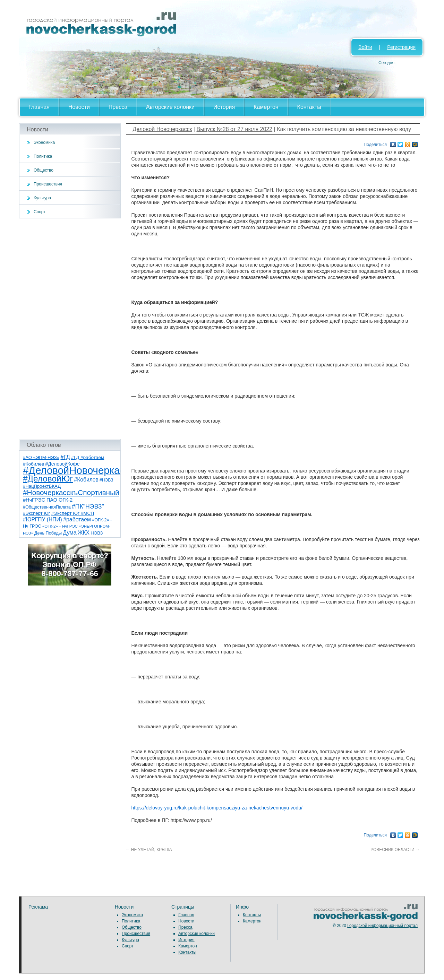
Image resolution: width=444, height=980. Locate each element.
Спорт (40, 212)
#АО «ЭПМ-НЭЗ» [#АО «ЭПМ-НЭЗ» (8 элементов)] (41, 457)
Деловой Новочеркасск (163, 129)
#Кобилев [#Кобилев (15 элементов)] (86, 480)
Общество (44, 170)
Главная (39, 107)
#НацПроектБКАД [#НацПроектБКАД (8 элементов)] (42, 486)
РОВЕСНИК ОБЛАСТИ (395, 850)
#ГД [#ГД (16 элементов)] (65, 457)
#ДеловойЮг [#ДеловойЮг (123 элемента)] (48, 479)
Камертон (266, 107)
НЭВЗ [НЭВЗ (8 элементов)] (97, 533)
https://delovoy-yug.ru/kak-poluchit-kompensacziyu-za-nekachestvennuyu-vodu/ (217, 808)
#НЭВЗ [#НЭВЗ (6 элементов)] (106, 480)
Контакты (309, 107)
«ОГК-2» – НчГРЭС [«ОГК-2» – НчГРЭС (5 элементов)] (60, 526)
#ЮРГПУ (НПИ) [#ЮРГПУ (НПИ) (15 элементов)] (42, 519)
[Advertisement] (70, 329)
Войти (365, 47)
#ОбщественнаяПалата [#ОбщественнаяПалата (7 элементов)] (47, 507)
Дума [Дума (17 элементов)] (70, 532)
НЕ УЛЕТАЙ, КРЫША (149, 850)
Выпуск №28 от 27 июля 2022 (234, 129)
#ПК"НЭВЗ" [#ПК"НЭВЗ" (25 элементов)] (88, 506)
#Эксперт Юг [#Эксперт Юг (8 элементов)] (36, 513)
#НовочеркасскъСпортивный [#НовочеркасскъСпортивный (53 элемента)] (71, 492)
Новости (79, 107)
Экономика (44, 142)
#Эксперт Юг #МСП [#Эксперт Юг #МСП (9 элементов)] (73, 513)
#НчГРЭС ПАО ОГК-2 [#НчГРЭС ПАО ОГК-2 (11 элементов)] (48, 500)
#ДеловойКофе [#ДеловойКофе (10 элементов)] (63, 464)
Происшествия (48, 184)
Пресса (118, 107)
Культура (42, 198)
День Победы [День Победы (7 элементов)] (48, 533)
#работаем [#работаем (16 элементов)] (77, 519)
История (224, 107)
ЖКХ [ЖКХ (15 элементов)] (84, 533)
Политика (43, 156)
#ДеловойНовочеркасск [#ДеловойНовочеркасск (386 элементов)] (79, 470)
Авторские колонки (170, 107)
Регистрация (401, 47)
